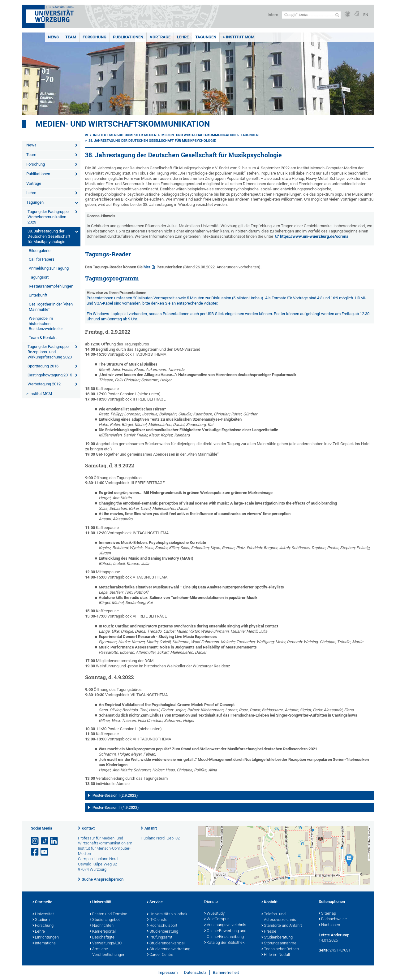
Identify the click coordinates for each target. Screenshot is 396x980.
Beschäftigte (102, 938)
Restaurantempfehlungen (51, 286)
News (53, 37)
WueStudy (214, 914)
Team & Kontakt (43, 338)
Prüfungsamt (160, 938)
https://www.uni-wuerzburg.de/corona (314, 236)
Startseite (42, 902)
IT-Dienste (157, 920)
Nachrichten (102, 926)
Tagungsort (39, 277)
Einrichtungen (46, 938)
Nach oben (329, 925)
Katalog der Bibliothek (224, 943)
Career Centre (160, 955)
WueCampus (217, 919)
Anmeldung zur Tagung (49, 268)
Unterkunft (38, 295)
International (45, 943)
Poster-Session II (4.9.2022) (116, 808)
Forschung (95, 37)
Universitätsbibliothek (167, 914)
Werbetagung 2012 (44, 384)
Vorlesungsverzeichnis (225, 925)
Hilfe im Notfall (276, 955)
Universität (43, 914)
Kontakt (88, 828)
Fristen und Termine (108, 914)
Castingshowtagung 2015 (50, 375)
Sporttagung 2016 (43, 366)
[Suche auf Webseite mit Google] (311, 15)
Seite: (324, 950)
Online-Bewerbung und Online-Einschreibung (225, 934)
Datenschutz (195, 972)
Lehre (183, 37)
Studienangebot (105, 920)
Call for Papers (42, 259)
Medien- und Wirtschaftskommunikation (123, 124)
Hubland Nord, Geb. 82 (160, 838)
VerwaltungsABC (106, 943)
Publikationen (128, 37)
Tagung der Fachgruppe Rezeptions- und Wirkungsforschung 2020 (50, 352)
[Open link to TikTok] (45, 841)
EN (366, 15)
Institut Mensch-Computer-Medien (125, 135)
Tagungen (206, 37)
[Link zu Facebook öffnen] (35, 852)
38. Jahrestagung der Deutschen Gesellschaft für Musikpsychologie (49, 236)
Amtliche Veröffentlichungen (108, 952)
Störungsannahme (279, 943)
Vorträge (160, 37)
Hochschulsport (162, 926)
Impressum (168, 972)
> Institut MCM (239, 37)
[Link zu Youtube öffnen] (45, 852)
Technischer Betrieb (280, 949)
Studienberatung (163, 932)
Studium (41, 920)
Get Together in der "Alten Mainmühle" (51, 307)
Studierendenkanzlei (166, 943)
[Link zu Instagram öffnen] (35, 841)
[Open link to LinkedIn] (54, 841)
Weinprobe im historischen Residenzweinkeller (46, 324)
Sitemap (327, 914)
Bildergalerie (40, 251)
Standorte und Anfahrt (282, 926)
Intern (273, 15)
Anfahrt (151, 828)
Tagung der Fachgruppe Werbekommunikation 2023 (48, 217)
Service (155, 902)
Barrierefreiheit (226, 972)
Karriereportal (103, 932)
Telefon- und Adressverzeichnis (279, 917)
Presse (269, 932)
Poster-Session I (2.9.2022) (115, 796)
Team (71, 37)
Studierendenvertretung (169, 949)
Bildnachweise (333, 919)
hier (147, 267)
